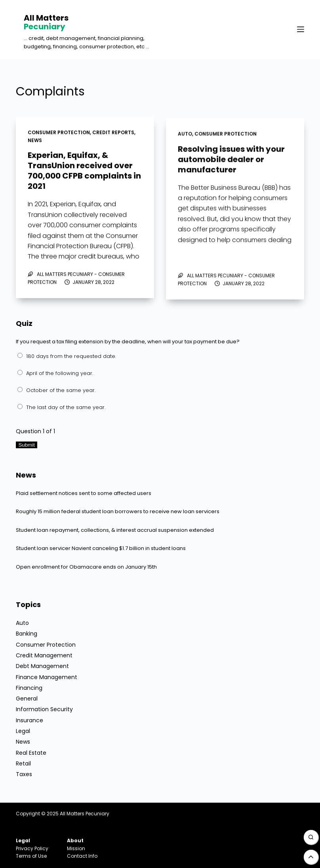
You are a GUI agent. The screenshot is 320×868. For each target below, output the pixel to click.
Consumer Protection (59, 133)
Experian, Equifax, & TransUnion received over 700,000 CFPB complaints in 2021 (84, 171)
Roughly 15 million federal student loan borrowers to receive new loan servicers (118, 511)
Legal (23, 731)
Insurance (30, 720)
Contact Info (82, 856)
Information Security (44, 709)
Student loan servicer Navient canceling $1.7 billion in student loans (101, 548)
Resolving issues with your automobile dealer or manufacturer (231, 161)
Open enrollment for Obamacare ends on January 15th (86, 567)
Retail (23, 763)
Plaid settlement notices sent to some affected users (84, 493)
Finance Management (47, 677)
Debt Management (42, 666)
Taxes (24, 774)
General (27, 699)
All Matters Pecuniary (85, 814)
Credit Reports (113, 133)
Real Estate (31, 753)
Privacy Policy (32, 848)
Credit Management (44, 655)
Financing (29, 688)
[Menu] (301, 29)
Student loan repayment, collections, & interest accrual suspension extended (115, 530)
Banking (27, 634)
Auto (185, 136)
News (35, 140)
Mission (76, 848)
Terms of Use (31, 856)
